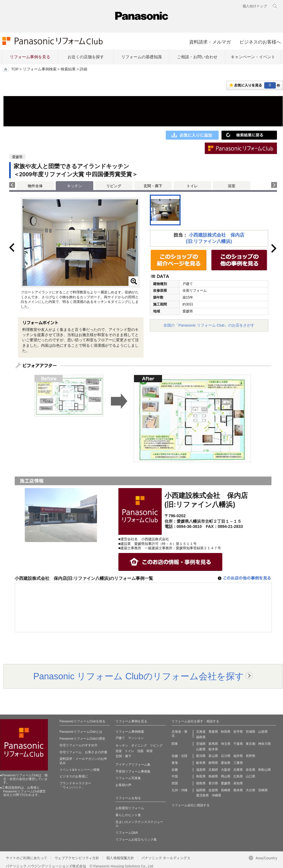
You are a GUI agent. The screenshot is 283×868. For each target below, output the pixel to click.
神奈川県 (265, 744)
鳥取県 (201, 776)
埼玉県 (226, 744)
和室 (150, 751)
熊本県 (238, 790)
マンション (136, 738)
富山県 (213, 756)
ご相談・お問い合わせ (197, 57)
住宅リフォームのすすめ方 (79, 745)
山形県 (263, 732)
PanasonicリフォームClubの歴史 (82, 738)
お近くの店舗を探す (86, 57)
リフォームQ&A (127, 833)
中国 (175, 776)
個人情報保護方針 (120, 858)
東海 (175, 763)
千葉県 (238, 744)
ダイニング (139, 745)
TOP (15, 69)
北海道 (201, 732)
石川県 (226, 756)
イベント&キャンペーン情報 (80, 770)
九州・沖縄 (179, 790)
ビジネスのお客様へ (260, 42)
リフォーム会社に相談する (191, 805)
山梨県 (201, 749)
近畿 (175, 770)
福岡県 (201, 790)
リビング (114, 186)
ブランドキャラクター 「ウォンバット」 (75, 785)
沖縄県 (216, 795)
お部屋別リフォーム (130, 808)
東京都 (251, 744)
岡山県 (226, 776)
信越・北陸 (179, 756)
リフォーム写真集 (128, 778)
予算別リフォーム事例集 (133, 771)
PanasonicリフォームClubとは (81, 732)
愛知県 (226, 763)
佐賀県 (213, 790)
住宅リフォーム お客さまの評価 (83, 752)
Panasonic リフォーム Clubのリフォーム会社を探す (139, 676)
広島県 (238, 776)
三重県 (238, 763)
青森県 (213, 732)
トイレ (192, 186)
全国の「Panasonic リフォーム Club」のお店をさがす (209, 325)
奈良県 (251, 770)
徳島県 (201, 783)
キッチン (122, 745)
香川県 (213, 783)
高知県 (238, 783)
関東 (175, 744)
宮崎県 (263, 790)
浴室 (232, 186)
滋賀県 (201, 770)
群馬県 (213, 744)
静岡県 (213, 763)
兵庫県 (238, 770)
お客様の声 (123, 785)
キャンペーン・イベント (253, 57)
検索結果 (68, 69)
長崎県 (226, 790)
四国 (175, 783)
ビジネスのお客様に (74, 776)
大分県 (251, 790)
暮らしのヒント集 (128, 815)
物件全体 (35, 186)
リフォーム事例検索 (40, 69)
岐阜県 (201, 763)
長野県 (251, 756)
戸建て (120, 738)
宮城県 (251, 732)
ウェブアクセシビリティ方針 (77, 858)
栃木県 (213, 749)
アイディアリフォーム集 (133, 764)
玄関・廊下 (153, 186)
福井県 (238, 756)
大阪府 (226, 770)
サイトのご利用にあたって (26, 858)
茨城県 (201, 744)
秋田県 (226, 732)
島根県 (213, 776)
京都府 (213, 770)
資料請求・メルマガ (210, 42)
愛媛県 (226, 783)
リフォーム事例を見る (30, 57)
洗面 (140, 751)
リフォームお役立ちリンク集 (136, 839)
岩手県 (238, 732)
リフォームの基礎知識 (141, 57)
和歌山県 (265, 770)
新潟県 (201, 756)
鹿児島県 (202, 795)
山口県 (251, 776)
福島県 (201, 737)
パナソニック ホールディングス (166, 858)
